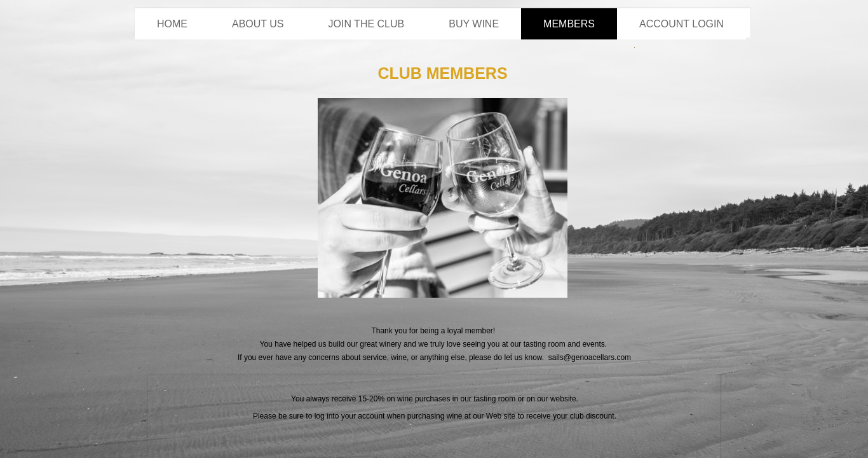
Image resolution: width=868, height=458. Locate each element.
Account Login (682, 24)
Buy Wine (474, 24)
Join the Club (367, 24)
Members (569, 24)
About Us (258, 24)
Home (172, 24)
